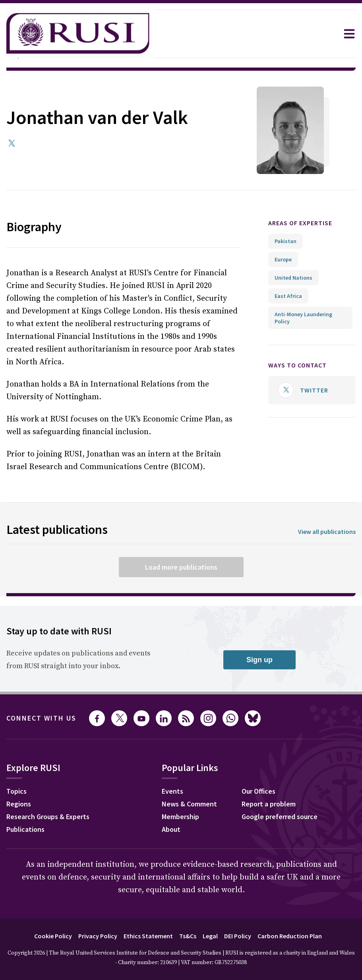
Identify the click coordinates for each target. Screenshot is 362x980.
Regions (19, 804)
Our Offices (258, 791)
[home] (78, 34)
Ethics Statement (148, 936)
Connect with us (41, 718)
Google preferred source (280, 817)
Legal (210, 936)
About (171, 829)
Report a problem (269, 804)
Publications (25, 829)
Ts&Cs (188, 936)
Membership (180, 817)
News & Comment (189, 804)
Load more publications (181, 567)
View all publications (327, 532)
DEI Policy (238, 936)
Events (172, 791)
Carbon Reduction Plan (290, 936)
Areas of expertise (300, 223)
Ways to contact (297, 365)
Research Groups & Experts (48, 817)
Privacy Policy (98, 936)
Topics (16, 791)
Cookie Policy (53, 936)
